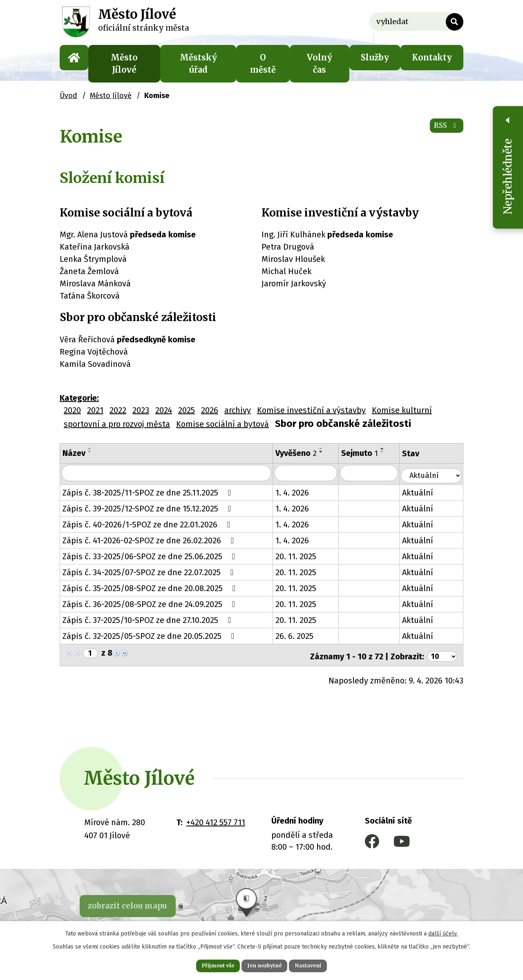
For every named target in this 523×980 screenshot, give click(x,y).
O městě (263, 64)
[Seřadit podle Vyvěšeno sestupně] (326, 452)
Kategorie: (79, 398)
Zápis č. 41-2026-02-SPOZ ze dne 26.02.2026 (150, 539)
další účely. (443, 931)
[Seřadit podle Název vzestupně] (90, 449)
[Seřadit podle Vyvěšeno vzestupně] (326, 449)
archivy (238, 410)
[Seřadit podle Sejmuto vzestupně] (389, 449)
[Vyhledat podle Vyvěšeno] (311, 473)
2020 (72, 410)
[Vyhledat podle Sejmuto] (376, 473)
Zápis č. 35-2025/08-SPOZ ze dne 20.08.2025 (151, 587)
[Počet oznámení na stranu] (441, 653)
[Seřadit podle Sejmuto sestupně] (389, 452)
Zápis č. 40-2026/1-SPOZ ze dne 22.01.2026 (148, 523)
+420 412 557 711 (216, 819)
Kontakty (432, 57)
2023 (141, 410)
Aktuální (425, 491)
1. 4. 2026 (297, 491)
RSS (443, 131)
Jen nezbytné (265, 964)
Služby (375, 57)
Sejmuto (366, 453)
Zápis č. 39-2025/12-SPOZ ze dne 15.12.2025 (149, 507)
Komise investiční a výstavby (311, 410)
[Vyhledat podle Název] (169, 473)
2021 (95, 410)
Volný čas (320, 64)
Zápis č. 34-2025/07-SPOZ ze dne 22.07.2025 (150, 571)
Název (74, 453)
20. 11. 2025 (300, 555)
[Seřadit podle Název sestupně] (90, 452)
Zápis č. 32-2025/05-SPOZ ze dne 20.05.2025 (150, 635)
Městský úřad (198, 64)
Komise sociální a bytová (222, 424)
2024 (164, 410)
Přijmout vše (208, 964)
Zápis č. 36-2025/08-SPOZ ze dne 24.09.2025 (151, 603)
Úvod (74, 58)
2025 (187, 410)
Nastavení (319, 964)
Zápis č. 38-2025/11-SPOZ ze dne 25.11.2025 (149, 491)
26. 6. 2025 (299, 635)
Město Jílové (124, 64)
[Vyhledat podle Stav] (435, 473)
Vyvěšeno (301, 453)
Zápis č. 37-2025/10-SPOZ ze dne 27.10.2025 (149, 619)
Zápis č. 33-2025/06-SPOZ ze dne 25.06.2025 (151, 555)
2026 (210, 410)
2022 (118, 410)
